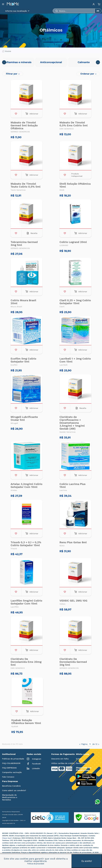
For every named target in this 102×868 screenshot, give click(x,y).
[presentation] (4, 62)
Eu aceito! (87, 861)
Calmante (84, 62)
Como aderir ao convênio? (14, 790)
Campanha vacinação (12, 772)
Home (7, 51)
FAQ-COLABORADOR (11, 763)
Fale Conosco (8, 777)
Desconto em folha (60, 759)
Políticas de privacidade (13, 759)
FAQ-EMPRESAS (9, 768)
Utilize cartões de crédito (63, 763)
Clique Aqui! (7, 838)
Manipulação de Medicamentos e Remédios (10, 797)
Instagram (34, 759)
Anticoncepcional (51, 62)
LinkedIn (33, 768)
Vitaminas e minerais (18, 62)
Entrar (79, 759)
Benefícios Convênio (11, 786)
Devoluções (81, 763)
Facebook (34, 764)
